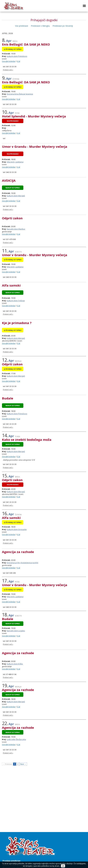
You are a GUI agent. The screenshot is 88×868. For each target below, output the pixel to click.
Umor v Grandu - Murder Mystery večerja (35, 146)
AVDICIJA (9, 180)
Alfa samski (11, 285)
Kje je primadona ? (17, 323)
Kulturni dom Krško (15, 664)
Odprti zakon (12, 218)
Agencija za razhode (18, 552)
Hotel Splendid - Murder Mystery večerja (34, 116)
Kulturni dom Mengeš (16, 196)
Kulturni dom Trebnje (16, 301)
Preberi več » (8, 70)
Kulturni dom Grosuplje (17, 529)
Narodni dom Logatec (16, 631)
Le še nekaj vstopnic (13, 49)
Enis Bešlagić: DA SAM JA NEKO (26, 44)
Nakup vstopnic (13, 188)
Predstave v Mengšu (40, 26)
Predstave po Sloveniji (63, 26)
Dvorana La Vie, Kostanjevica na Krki (22, 563)
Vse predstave (22, 26)
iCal (19, 61)
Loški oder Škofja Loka (16, 739)
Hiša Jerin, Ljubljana (15, 162)
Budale (8, 398)
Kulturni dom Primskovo (17, 56)
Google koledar (9, 61)
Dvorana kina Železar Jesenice (20, 94)
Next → (23, 764)
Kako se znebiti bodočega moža (27, 440)
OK (63, 866)
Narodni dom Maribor (16, 229)
